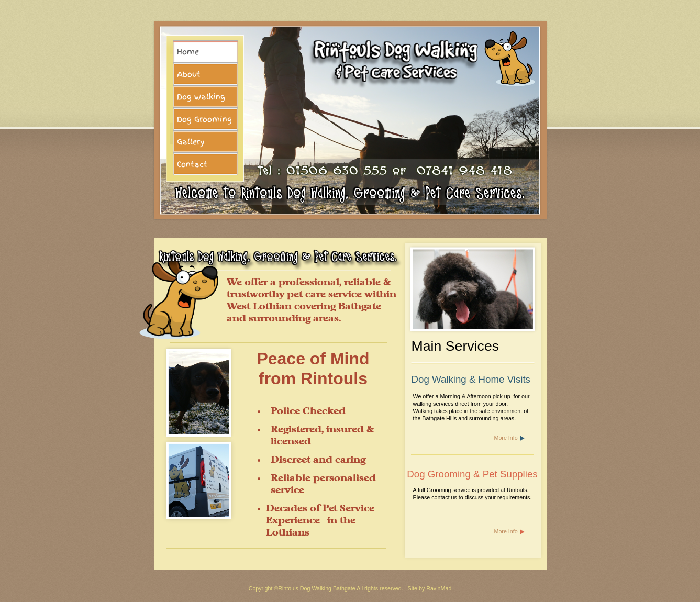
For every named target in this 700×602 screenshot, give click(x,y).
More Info (506, 438)
